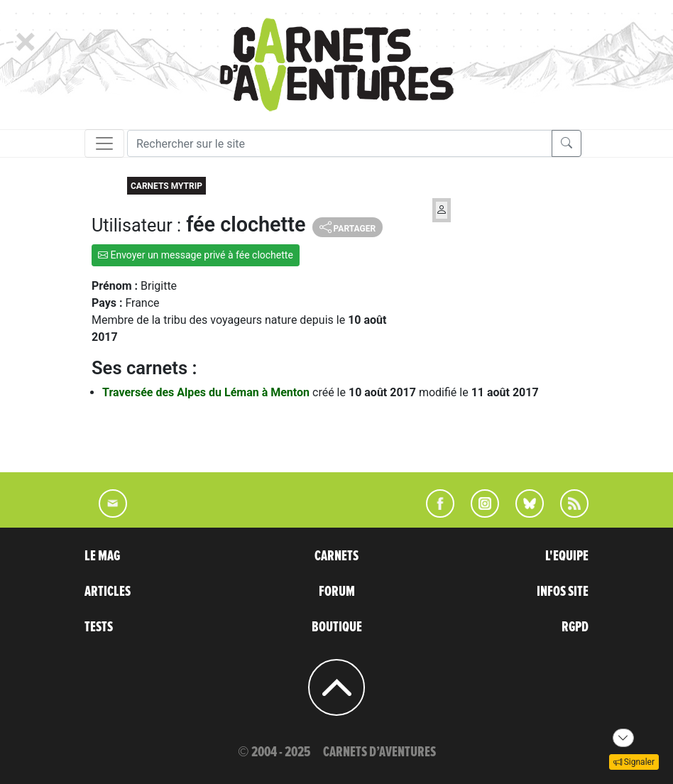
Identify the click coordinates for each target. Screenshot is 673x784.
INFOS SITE (563, 592)
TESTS (99, 627)
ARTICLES (108, 592)
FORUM (337, 592)
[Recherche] (340, 143)
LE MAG (102, 556)
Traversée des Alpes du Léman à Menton (207, 392)
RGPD (575, 627)
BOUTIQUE (337, 627)
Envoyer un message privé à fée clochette (196, 255)
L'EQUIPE (567, 556)
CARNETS (336, 556)
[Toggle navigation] (104, 143)
